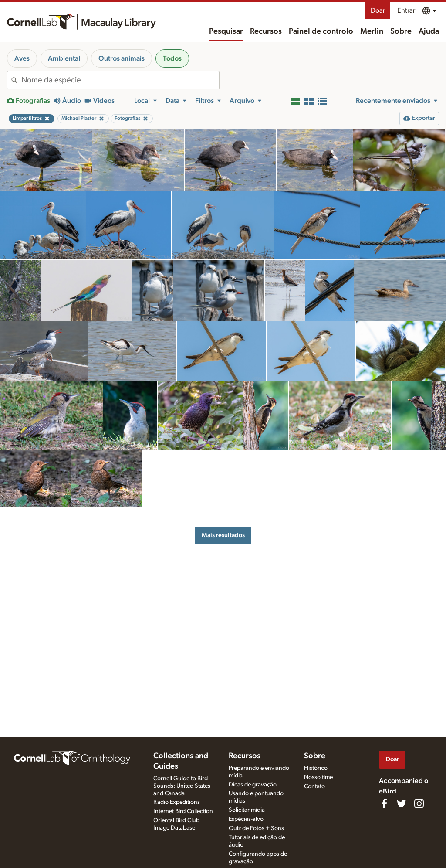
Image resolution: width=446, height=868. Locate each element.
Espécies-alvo (246, 819)
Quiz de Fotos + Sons (256, 828)
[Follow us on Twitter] (402, 803)
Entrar (406, 10)
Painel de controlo (321, 31)
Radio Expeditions (177, 802)
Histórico (316, 768)
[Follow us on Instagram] (419, 803)
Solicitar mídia (247, 810)
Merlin (372, 31)
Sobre (401, 31)
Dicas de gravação (253, 785)
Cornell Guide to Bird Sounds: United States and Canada (182, 786)
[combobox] (120, 80)
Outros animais (122, 58)
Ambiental (64, 58)
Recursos (266, 31)
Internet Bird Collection (183, 811)
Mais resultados (223, 535)
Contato (314, 786)
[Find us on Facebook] (384, 803)
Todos (172, 58)
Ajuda (429, 31)
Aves (22, 58)
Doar (378, 10)
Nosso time (318, 777)
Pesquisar (226, 31)
